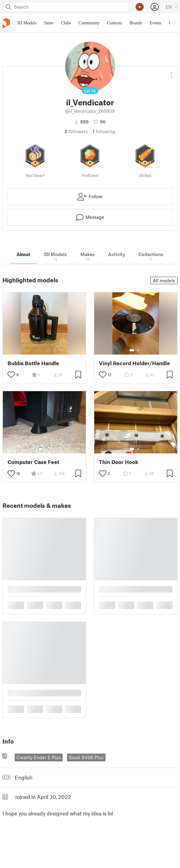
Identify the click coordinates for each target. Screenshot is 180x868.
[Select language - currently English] (172, 7)
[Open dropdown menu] (171, 73)
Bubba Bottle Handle (33, 363)
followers (76, 131)
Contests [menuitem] (115, 23)
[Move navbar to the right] (174, 23)
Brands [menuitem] (136, 23)
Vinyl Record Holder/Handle (134, 363)
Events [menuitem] (156, 23)
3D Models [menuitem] (27, 23)
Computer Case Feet (33, 462)
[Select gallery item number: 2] (138, 350)
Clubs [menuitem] (66, 23)
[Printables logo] (6, 23)
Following (104, 131)
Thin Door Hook (119, 462)
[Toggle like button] (11, 375)
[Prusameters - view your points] (140, 7)
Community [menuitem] (89, 23)
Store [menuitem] (49, 23)
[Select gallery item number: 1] (132, 350)
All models (164, 280)
